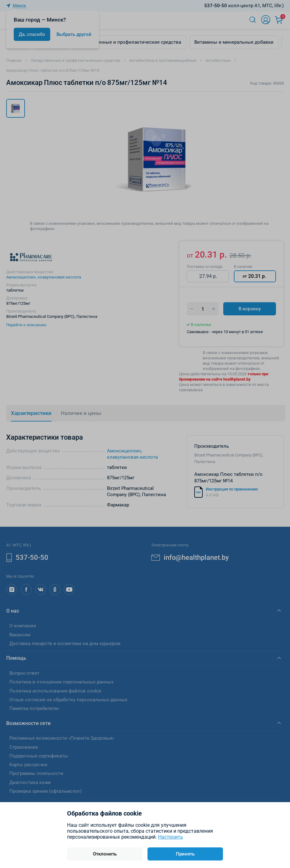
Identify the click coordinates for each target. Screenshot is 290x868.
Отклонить (105, 854)
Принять (185, 854)
